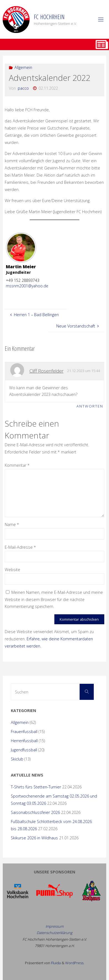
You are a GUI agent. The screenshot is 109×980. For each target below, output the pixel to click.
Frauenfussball (24, 732)
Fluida (55, 963)
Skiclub (17, 759)
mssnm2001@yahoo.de (27, 286)
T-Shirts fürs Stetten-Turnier (36, 787)
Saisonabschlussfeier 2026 (35, 812)
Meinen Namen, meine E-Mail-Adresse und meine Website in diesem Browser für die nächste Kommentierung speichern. (54, 599)
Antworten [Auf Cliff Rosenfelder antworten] (90, 406)
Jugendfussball (24, 750)
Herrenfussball (24, 741)
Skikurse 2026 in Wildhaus (34, 838)
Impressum (54, 926)
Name (12, 524)
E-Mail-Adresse (20, 547)
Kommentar (17, 465)
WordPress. (75, 963)
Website (12, 570)
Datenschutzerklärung (54, 933)
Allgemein (23, 67)
